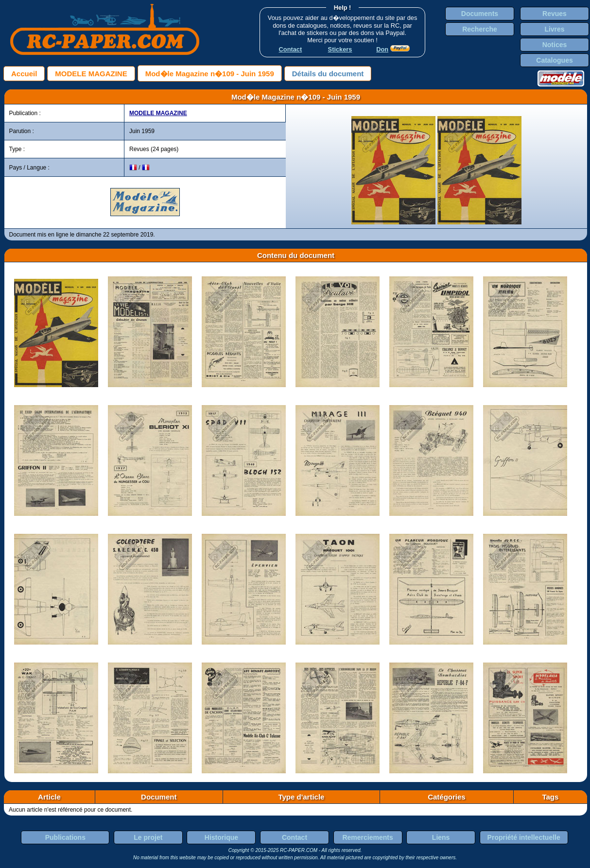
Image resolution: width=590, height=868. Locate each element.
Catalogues (554, 60)
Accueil (24, 74)
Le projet (148, 837)
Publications (65, 837)
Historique (221, 837)
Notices (555, 45)
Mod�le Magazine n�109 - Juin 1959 (210, 74)
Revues (555, 14)
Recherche (480, 29)
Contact (295, 837)
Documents (480, 14)
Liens (441, 837)
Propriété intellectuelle (524, 837)
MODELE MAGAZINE (91, 74)
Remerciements (367, 837)
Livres (554, 29)
